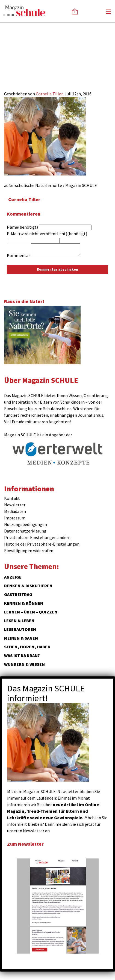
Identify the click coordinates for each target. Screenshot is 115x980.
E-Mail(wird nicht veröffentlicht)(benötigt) (47, 234)
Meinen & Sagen (21, 638)
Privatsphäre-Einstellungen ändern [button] (37, 537)
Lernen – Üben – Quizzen (31, 612)
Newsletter (15, 505)
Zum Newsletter (25, 844)
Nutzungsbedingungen (26, 524)
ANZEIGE (13, 577)
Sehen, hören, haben (27, 647)
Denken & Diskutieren (28, 586)
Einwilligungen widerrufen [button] (29, 551)
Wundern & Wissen (24, 664)
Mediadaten (15, 511)
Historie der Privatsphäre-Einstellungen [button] (42, 544)
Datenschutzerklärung (25, 531)
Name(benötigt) (22, 227)
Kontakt (12, 498)
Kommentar (18, 255)
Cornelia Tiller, (50, 94)
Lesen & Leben (19, 621)
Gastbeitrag (18, 594)
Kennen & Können (24, 603)
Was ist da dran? (22, 655)
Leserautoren (20, 629)
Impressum (15, 518)
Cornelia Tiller (24, 199)
